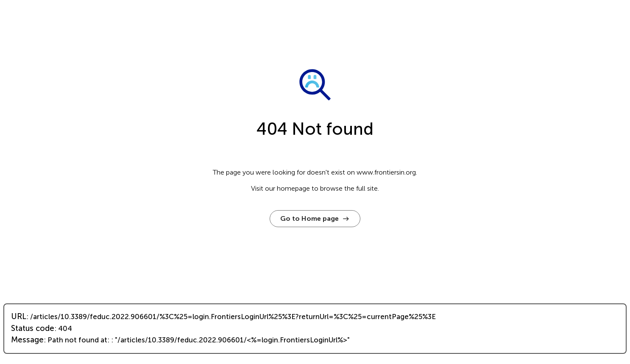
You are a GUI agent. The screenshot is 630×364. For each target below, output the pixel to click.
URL (19, 317)
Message (27, 340)
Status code (33, 328)
